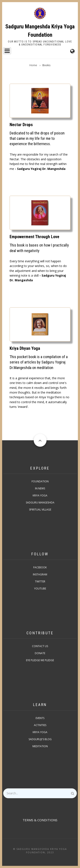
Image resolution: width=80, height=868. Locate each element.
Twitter (40, 581)
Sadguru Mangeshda (40, 503)
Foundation (40, 481)
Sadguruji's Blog (40, 739)
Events (40, 718)
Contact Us (40, 646)
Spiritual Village (40, 510)
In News (40, 488)
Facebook (40, 567)
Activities (40, 725)
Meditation (40, 746)
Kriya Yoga (40, 495)
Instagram (40, 574)
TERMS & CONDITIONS (40, 820)
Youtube (40, 589)
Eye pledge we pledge (40, 660)
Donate (40, 653)
